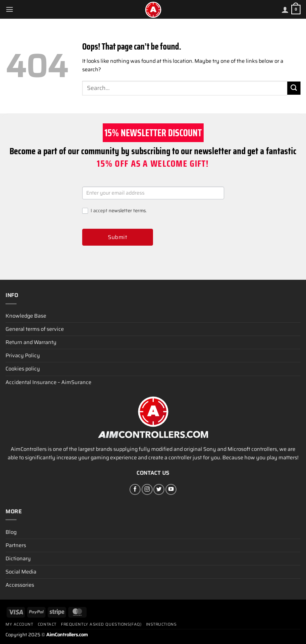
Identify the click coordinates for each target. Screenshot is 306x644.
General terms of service (35, 329)
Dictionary (18, 558)
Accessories (20, 585)
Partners (16, 545)
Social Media (21, 572)
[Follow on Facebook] (135, 489)
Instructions (161, 624)
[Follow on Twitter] (159, 489)
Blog (11, 532)
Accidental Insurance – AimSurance (48, 382)
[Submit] (294, 88)
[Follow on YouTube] (171, 489)
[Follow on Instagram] (147, 489)
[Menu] (10, 9)
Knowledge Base (26, 316)
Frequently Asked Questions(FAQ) (101, 624)
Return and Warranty (31, 342)
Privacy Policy (23, 355)
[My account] (285, 10)
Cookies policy (23, 369)
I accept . (114, 211)
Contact (47, 624)
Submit (117, 237)
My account (19, 624)
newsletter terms (127, 211)
